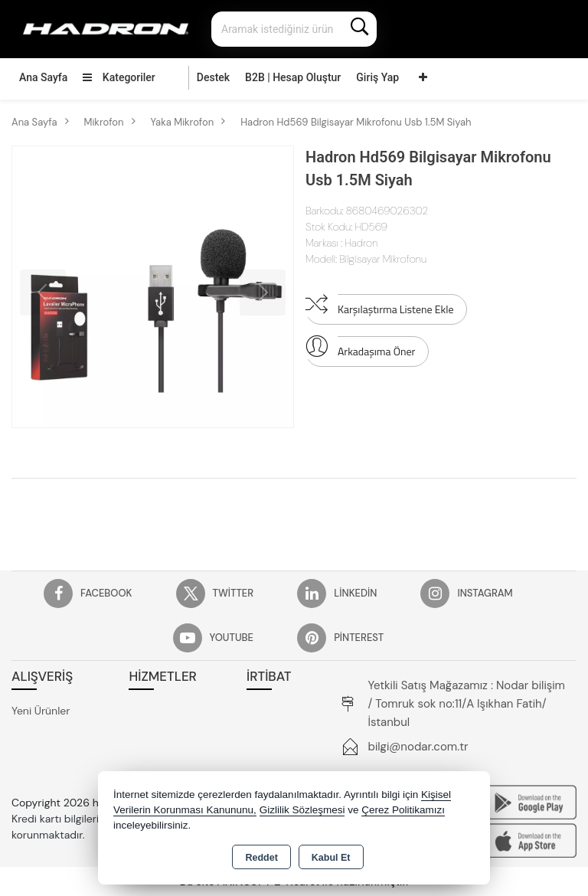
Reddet (261, 858)
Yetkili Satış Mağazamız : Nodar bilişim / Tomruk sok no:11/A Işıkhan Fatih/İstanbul (467, 704)
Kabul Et (331, 858)
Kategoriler (119, 77)
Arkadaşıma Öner (360, 348)
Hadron (361, 243)
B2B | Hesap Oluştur (293, 77)
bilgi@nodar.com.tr (418, 747)
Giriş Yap (377, 77)
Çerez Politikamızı (403, 810)
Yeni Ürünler (41, 711)
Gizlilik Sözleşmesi (302, 810)
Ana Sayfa (43, 77)
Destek (213, 77)
